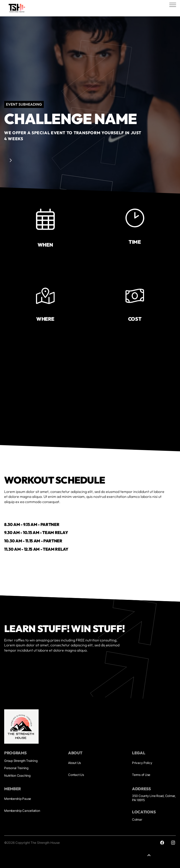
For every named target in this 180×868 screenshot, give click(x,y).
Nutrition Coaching (17, 776)
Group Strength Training (21, 761)
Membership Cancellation (22, 811)
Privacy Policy (142, 763)
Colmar (137, 819)
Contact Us (76, 775)
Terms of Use (141, 775)
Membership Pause (18, 799)
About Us (74, 763)
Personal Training (16, 768)
